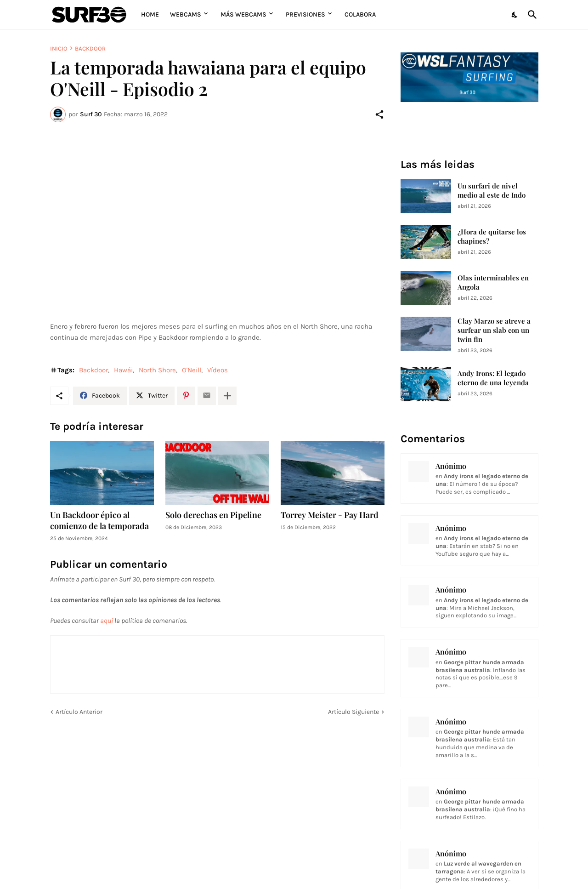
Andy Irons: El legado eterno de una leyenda (493, 378)
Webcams (186, 14)
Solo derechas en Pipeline (213, 515)
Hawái (123, 370)
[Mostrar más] (227, 396)
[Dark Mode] (515, 15)
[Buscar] (531, 15)
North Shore (157, 370)
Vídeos (218, 370)
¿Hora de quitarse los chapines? (492, 236)
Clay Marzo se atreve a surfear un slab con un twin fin (494, 330)
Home (150, 14)
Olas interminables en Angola (493, 282)
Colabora (360, 14)
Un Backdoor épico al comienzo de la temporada (99, 521)
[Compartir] (379, 114)
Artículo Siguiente (353, 712)
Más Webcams (243, 14)
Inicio (59, 48)
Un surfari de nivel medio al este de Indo (492, 191)
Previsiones (305, 14)
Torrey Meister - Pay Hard (330, 515)
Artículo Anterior (79, 712)
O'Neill (192, 370)
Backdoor (90, 48)
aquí (107, 621)
